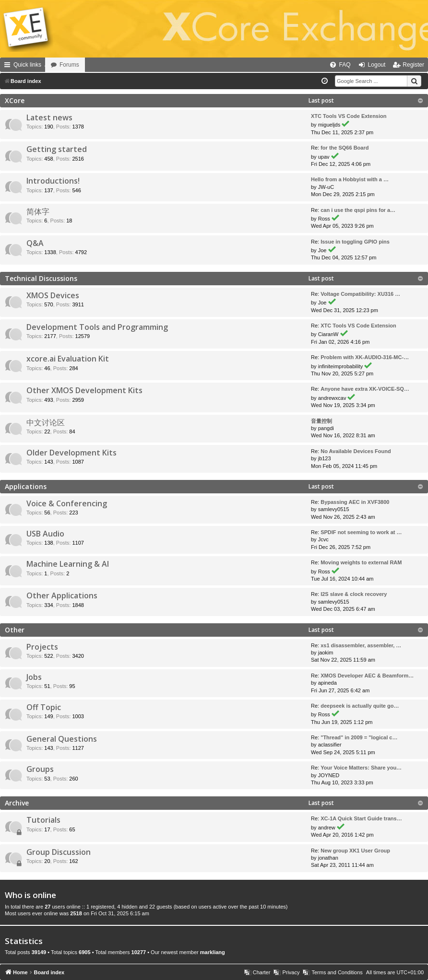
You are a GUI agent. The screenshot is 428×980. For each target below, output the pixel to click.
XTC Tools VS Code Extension (349, 116)
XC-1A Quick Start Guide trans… (361, 818)
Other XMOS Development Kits (84, 390)
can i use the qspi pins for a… (358, 210)
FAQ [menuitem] (345, 65)
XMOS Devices (53, 295)
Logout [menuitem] (377, 65)
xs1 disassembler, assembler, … (361, 645)
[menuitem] (308, 65)
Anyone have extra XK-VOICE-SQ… (365, 389)
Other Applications (62, 595)
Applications (26, 486)
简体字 (38, 211)
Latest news (49, 117)
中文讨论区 (46, 422)
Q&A (35, 243)
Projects (42, 647)
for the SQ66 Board (345, 148)
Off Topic (44, 707)
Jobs (34, 677)
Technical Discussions (41, 278)
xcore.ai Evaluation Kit (68, 359)
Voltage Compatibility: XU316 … (360, 294)
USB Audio (45, 534)
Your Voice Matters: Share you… (361, 768)
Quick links (27, 65)
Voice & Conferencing (67, 503)
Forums (96, 65)
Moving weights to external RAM (361, 562)
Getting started (57, 149)
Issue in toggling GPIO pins (355, 242)
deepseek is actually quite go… (360, 706)
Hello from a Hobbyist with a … (350, 179)
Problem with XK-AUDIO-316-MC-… (365, 357)
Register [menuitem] (413, 65)
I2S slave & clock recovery (354, 594)
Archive (17, 803)
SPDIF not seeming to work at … (361, 532)
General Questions (62, 739)
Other (15, 630)
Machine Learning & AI (68, 564)
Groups (40, 769)
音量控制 (321, 421)
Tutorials (43, 820)
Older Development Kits (71, 453)
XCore (15, 100)
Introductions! (53, 181)
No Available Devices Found (356, 451)
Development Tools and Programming (97, 327)
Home (59, 65)
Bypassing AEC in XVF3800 (355, 502)
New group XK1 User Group (355, 851)
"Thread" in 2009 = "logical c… (359, 737)
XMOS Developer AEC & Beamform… (367, 676)
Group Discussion (59, 852)
